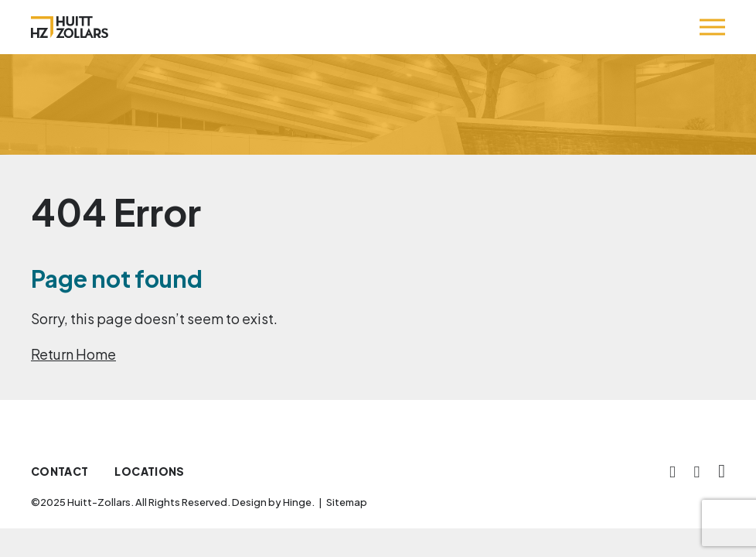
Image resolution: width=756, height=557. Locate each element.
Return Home (73, 354)
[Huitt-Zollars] (70, 27)
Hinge (297, 502)
